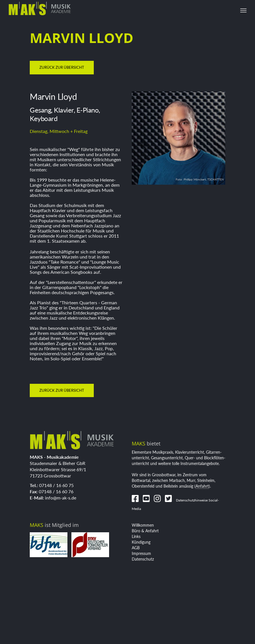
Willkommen (143, 525)
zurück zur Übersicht (62, 67)
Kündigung (141, 542)
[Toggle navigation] (243, 10)
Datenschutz (143, 559)
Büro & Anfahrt (145, 531)
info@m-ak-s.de (61, 498)
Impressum (141, 553)
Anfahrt (202, 486)
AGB (136, 548)
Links (136, 536)
